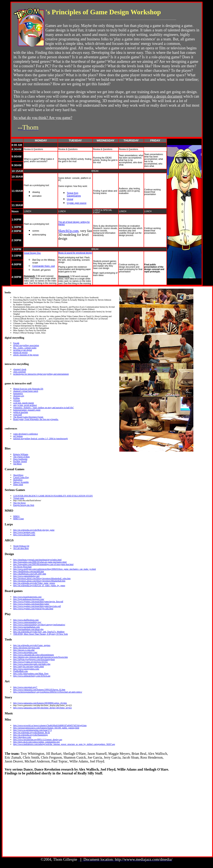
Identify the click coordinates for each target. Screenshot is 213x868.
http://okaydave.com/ (22, 737)
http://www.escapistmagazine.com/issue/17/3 (32, 730)
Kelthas (17, 398)
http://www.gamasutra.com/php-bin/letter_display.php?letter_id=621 (43, 708)
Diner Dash (18, 484)
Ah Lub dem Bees (21, 548)
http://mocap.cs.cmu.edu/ (24, 650)
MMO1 (16, 516)
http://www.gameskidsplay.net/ (26, 576)
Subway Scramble (21, 482)
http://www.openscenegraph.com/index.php (32, 664)
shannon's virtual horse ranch (26, 391)
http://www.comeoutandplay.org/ (27, 622)
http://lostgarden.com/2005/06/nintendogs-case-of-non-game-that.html (43, 564)
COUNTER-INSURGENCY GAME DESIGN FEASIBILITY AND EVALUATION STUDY (53, 496)
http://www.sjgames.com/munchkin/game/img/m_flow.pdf (38, 601)
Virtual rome (19, 498)
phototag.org (19, 396)
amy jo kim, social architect (25, 405)
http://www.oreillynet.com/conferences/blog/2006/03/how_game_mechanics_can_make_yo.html (55, 569)
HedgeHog (18, 480)
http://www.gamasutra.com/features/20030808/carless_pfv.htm (40, 703)
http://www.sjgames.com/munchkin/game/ (31, 604)
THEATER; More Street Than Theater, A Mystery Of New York (41, 634)
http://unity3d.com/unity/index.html (28, 666)
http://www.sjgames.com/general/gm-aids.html (33, 609)
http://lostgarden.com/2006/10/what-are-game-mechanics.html (40, 562)
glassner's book (20, 369)
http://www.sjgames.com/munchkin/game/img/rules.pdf (37, 606)
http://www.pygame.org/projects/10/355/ (31, 662)
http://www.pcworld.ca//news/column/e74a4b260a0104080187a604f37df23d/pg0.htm (50, 725)
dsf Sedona (18, 436)
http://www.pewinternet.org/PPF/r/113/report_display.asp (38, 739)
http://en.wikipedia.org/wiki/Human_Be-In (31, 732)
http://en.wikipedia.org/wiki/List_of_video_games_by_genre (39, 585)
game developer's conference (26, 434)
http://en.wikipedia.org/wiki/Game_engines (32, 645)
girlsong (17, 400)
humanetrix (18, 393)
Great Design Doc (32, 253)
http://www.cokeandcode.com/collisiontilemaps (34, 655)
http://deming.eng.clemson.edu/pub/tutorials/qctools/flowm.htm (41, 657)
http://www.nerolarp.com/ (24, 535)
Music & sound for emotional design (75, 253)
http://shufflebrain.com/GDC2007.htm (30, 574)
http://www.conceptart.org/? (25, 687)
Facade (16, 343)
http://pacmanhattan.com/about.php (28, 629)
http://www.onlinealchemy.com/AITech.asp (32, 676)
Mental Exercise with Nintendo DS (28, 389)
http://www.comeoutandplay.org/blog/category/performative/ (39, 625)
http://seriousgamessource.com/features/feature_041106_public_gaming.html (46, 728)
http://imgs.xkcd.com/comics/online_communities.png (36, 742)
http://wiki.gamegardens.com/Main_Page (31, 673)
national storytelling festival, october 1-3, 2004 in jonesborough (40, 438)
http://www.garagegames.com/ (26, 669)
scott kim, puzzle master (24, 403)
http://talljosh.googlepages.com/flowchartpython (34, 659)
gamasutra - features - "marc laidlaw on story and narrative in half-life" (44, 408)
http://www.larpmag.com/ (24, 532)
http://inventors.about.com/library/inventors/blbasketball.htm (39, 581)
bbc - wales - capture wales (25, 348)
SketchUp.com (68, 231)
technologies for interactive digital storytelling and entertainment (41, 374)
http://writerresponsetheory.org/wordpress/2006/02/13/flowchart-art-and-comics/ (48, 692)
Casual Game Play (21, 477)
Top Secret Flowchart (22, 567)
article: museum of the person (26, 355)
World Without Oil (21, 546)
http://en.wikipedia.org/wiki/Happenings (31, 735)
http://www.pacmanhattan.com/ (27, 627)
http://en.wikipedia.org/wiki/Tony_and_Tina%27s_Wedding (39, 632)
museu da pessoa (20, 352)
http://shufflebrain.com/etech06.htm (29, 571)
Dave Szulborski (20, 459)
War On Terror (19, 503)
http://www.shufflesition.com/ (26, 620)
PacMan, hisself (20, 461)
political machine (21, 412)
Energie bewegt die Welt (24, 505)
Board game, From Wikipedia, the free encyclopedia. (36, 419)
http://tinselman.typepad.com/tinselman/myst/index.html (37, 560)
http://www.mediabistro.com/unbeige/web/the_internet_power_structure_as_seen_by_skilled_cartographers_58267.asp (64, 744)
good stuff (18, 415)
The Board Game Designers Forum (28, 417)
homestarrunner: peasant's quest (27, 410)
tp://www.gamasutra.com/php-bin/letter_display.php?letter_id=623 (43, 705)
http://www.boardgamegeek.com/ (27, 597)
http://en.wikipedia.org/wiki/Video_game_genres (34, 583)
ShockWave (18, 475)
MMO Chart (19, 519)
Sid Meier (18, 464)
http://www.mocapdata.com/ (25, 652)
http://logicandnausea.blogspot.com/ (29, 599)
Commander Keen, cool (43, 266)
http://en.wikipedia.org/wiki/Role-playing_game (34, 530)
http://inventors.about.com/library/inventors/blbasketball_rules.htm (42, 578)
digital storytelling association (26, 345)
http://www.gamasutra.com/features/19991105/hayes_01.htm (39, 690)
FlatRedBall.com (20, 671)
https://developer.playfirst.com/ (27, 648)
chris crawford (19, 372)
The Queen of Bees (21, 457)
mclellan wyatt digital (23, 350)
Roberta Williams (21, 454)
